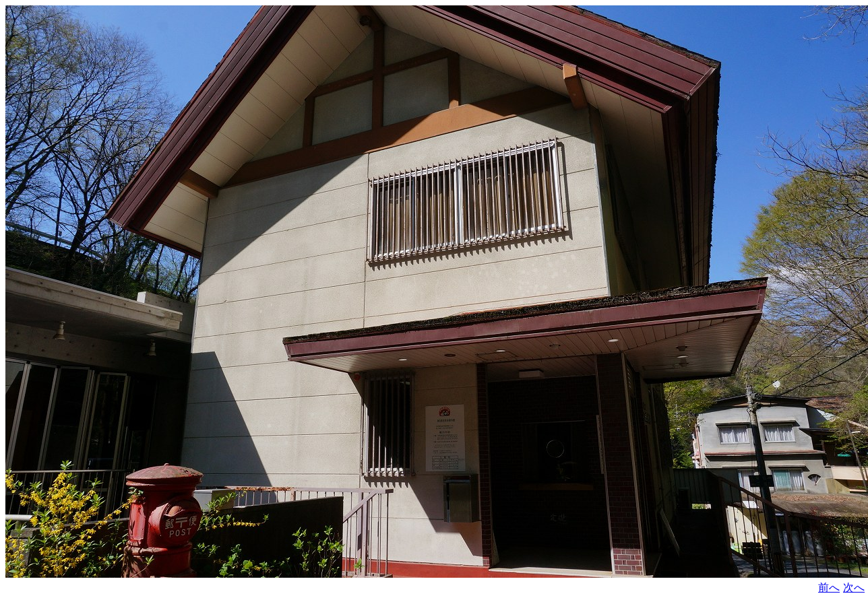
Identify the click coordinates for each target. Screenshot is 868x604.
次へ (854, 588)
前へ (829, 588)
